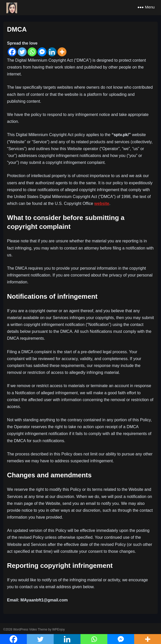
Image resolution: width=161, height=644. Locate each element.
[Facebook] (12, 52)
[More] (62, 52)
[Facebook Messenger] (42, 52)
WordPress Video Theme (30, 629)
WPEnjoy (58, 629)
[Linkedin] (52, 52)
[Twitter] (22, 52)
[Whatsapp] (32, 52)
